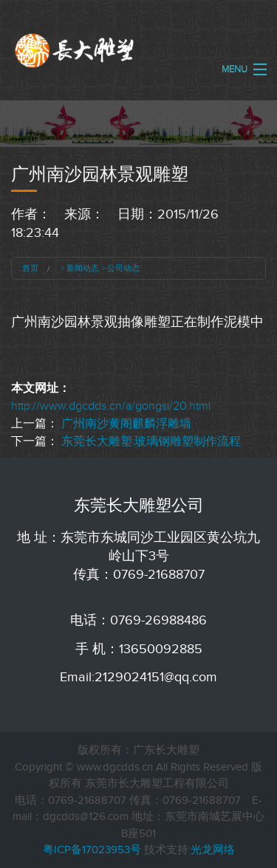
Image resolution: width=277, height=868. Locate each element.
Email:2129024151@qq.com (138, 677)
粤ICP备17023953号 (92, 850)
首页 (30, 268)
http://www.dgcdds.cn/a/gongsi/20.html (111, 406)
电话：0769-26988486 (138, 620)
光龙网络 (213, 850)
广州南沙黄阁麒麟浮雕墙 (126, 424)
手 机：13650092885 (139, 649)
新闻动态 (83, 268)
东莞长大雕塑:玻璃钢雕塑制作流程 (151, 441)
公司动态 (123, 268)
